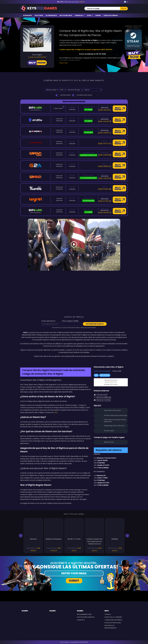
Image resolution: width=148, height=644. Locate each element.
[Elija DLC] (93, 90)
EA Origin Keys (51, 15)
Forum (98, 15)
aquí (56, 412)
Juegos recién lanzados (86, 617)
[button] (21, 536)
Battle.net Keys (66, 15)
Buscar (124, 9)
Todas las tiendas (111, 15)
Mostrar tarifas (63, 95)
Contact (108, 614)
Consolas (80, 15)
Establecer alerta (95, 324)
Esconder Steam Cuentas (82, 95)
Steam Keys (27, 15)
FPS (96, 375)
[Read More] (92, 63)
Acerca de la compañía (113, 617)
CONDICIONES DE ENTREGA (113, 620)
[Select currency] (63, 90)
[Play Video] (74, 245)
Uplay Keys (39, 15)
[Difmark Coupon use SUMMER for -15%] (74, 362)
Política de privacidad (113, 623)
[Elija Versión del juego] (75, 90)
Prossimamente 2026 (84, 614)
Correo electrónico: (48, 321)
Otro (90, 15)
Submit (74, 581)
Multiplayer (105, 375)
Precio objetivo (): (70, 321)
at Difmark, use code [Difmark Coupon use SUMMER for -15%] (71, 2)
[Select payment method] (52, 90)
